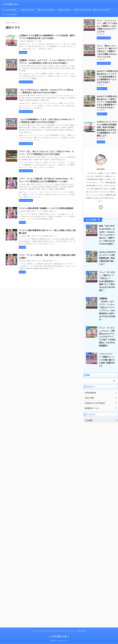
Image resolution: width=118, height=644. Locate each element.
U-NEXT (38, 67)
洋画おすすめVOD (64, 10)
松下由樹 (27, 129)
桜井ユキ (36, 187)
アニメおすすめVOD (9, 10)
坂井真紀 (31, 184)
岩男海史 (64, 127)
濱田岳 (51, 69)
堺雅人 (70, 67)
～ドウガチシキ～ (10, 4)
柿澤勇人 (30, 187)
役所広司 (33, 69)
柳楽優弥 (28, 99)
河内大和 (45, 69)
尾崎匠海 (44, 184)
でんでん (54, 94)
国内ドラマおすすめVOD (46, 10)
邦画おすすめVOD (27, 10)
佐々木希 (63, 124)
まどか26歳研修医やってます (50, 124)
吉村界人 (25, 127)
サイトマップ (71, 580)
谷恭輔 (47, 187)
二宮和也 (49, 67)
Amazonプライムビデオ (43, 94)
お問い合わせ (82, 580)
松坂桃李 (39, 69)
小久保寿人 (51, 127)
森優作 (42, 187)
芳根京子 (52, 129)
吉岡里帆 (44, 97)
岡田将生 (66, 97)
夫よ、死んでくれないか (56, 154)
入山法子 (68, 182)
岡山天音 (58, 184)
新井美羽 (70, 127)
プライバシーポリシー (57, 580)
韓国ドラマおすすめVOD (101, 10)
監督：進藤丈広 (40, 157)
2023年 (32, 67)
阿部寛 (67, 69)
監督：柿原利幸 (30, 157)
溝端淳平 (45, 129)
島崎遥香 (72, 97)
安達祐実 (67, 154)
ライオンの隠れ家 (53, 182)
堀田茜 (38, 127)
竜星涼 (56, 69)
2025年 (32, 124)
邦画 (39, 99)
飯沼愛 (72, 69)
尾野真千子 (51, 184)
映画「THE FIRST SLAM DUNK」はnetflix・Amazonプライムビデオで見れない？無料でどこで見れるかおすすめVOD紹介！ (107, 226)
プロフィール (43, 580)
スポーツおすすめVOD (9, 15)
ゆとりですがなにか (63, 94)
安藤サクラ (59, 97)
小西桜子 (58, 127)
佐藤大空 (62, 182)
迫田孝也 (61, 69)
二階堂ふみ (56, 67)
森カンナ (33, 129)
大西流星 (44, 127)
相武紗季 (49, 157)
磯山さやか (56, 157)
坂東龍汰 (38, 184)
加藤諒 (38, 97)
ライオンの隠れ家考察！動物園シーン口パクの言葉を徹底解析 (45, 206)
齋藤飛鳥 (52, 187)
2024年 (32, 182)
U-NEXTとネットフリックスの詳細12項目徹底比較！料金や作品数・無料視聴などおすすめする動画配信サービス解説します (107, 121)
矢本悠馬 (34, 99)
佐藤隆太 (69, 124)
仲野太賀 (25, 97)
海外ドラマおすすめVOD (83, 10)
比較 (39, 42)
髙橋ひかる (71, 129)
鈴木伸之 (64, 129)
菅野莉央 (58, 129)
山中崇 (27, 69)
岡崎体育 (64, 184)
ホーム (34, 580)
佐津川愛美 (32, 97)
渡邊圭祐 (39, 129)
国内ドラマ (34, 42)
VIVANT (43, 67)
